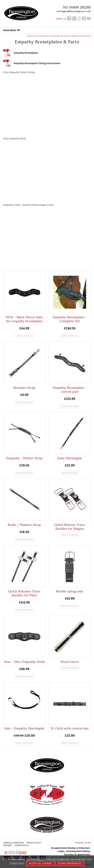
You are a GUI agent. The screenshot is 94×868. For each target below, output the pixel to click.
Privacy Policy (34, 843)
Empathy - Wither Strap (24, 458)
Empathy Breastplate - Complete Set (70, 319)
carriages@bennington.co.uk (74, 11)
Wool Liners (70, 662)
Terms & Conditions (14, 843)
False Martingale (70, 458)
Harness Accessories (51, 36)
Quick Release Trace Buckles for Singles (70, 527)
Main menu (12, 30)
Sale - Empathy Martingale (24, 728)
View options (24, 336)
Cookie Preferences (70, 863)
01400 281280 (80, 7)
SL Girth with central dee (70, 728)
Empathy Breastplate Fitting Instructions (37, 63)
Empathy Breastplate (26, 53)
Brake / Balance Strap (24, 525)
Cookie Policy (22, 845)
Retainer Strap (24, 388)
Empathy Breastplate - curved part (70, 390)
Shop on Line (33, 36)
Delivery (8, 845)
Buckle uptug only (70, 591)
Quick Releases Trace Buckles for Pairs (24, 593)
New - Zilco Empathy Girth (24, 662)
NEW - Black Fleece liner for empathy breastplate (24, 319)
